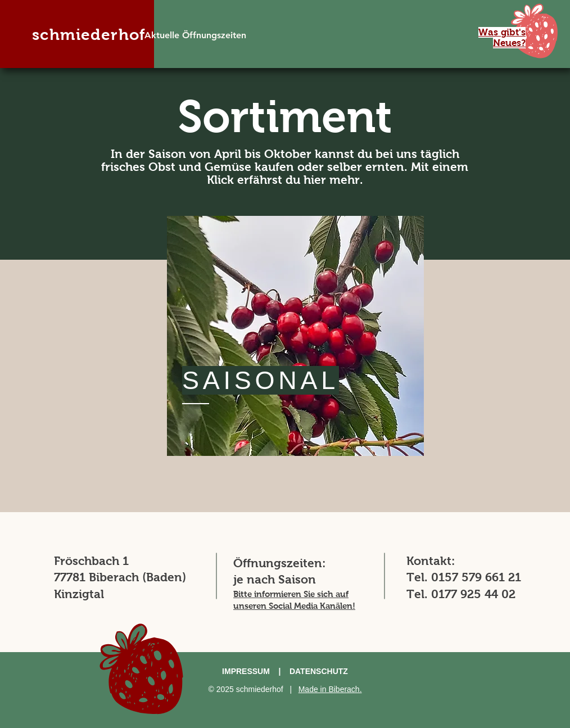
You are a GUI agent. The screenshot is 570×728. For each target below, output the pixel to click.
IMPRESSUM (246, 671)
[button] (534, 31)
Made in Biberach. (330, 689)
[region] (295, 336)
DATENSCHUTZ (319, 671)
